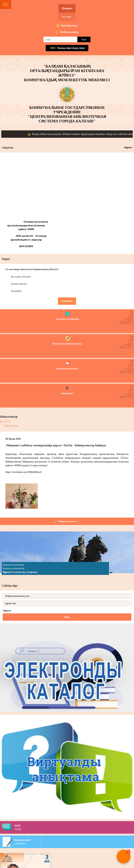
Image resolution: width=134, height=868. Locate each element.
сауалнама (74, 842)
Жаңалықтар (12, 426)
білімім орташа (19, 284)
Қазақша (67, 8)
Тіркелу (7, 611)
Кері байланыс (69, 26)
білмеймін (16, 291)
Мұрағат (128, 147)
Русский (66, 17)
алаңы (74, 827)
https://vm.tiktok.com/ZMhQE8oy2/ (24, 472)
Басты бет (5, 422)
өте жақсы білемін (21, 277)
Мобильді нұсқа (69, 32)
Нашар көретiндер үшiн (71, 48)
